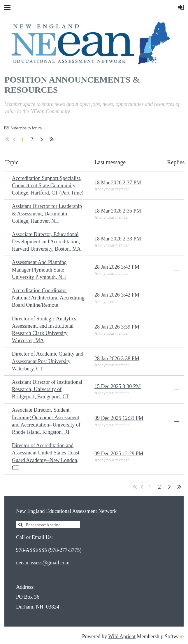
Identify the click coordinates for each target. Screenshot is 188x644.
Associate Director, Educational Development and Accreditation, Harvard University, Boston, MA (46, 242)
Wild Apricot (122, 636)
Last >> (52, 139)
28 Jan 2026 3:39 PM (117, 327)
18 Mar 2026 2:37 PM (118, 183)
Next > (42, 139)
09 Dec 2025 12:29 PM (119, 454)
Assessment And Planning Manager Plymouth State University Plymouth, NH (39, 270)
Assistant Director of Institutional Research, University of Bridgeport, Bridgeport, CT (47, 389)
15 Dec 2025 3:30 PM (118, 386)
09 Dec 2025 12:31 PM (119, 418)
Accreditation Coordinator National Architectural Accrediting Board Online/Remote (48, 298)
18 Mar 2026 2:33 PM (118, 239)
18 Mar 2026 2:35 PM (118, 211)
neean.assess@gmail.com (43, 563)
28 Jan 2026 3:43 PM (117, 267)
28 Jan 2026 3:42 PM (117, 295)
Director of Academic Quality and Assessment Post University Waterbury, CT (48, 361)
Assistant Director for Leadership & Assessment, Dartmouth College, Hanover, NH (47, 213)
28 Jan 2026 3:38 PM (117, 358)
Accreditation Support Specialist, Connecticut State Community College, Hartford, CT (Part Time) (48, 185)
